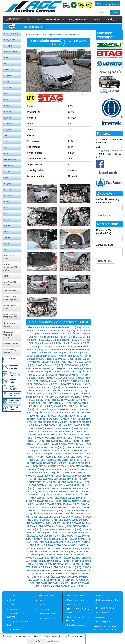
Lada (6, 148)
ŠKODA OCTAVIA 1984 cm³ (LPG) (69, 400)
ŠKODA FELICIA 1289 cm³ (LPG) (51, 422)
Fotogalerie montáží (79, 19)
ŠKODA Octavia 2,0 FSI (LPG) (49, 384)
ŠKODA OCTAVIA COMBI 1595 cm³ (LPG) (58, 504)
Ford (6, 100)
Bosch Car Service (33, 27)
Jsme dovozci (10, 291)
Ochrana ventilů (11, 344)
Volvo (6, 244)
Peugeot (7, 184)
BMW (6, 64)
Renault (7, 196)
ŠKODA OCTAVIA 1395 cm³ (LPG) (62, 564)
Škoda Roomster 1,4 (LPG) (42, 327)
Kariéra (97, 19)
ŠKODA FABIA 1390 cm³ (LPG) (43, 419)
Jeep (6, 136)
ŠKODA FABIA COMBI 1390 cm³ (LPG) (58, 479)
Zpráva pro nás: (104, 245)
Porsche (7, 190)
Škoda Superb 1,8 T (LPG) (53, 337)
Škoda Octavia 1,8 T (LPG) (57, 334)
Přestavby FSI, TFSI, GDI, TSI (10, 316)
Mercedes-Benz (11, 160)
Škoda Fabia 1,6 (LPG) (46, 356)
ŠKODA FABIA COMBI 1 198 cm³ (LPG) (60, 542)
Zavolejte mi (104, 215)
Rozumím (36, 641)
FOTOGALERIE (11, 34)
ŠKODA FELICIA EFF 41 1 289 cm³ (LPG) (60, 517)
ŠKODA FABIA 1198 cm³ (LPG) (63, 495)
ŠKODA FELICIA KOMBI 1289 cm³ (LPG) (50, 403)
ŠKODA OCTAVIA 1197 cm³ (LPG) (64, 397)
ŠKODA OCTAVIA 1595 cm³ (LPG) (57, 413)
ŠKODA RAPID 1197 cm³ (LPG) (71, 432)
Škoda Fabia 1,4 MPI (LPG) (54, 353)
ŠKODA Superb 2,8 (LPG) (48, 368)
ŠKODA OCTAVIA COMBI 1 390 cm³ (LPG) (58, 574)
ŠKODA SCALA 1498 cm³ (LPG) (43, 536)
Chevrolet (8, 124)
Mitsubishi (8, 166)
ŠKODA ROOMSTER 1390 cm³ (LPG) (67, 416)
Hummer (8, 112)
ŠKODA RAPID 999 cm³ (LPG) (54, 561)
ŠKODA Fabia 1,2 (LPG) (79, 384)
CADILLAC (9, 70)
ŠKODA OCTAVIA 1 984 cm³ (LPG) (71, 533)
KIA (5, 142)
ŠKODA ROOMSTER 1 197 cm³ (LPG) (72, 444)
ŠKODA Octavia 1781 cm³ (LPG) (45, 435)
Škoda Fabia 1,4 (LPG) (69, 327)
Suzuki (7, 226)
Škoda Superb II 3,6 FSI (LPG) (55, 340)
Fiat (5, 94)
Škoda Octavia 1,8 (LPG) (60, 359)
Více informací (53, 641)
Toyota (7, 238)
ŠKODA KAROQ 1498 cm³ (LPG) (52, 583)
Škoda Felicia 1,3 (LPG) (57, 349)
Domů (26, 19)
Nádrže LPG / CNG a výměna (11, 298)
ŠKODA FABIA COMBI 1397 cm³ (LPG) (47, 463)
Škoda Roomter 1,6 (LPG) (48, 343)
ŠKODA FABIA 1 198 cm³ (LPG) (62, 469)
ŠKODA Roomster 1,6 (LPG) (54, 381)
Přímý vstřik (9, 40)
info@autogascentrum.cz (110, 151)
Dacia (6, 82)
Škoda (6, 232)
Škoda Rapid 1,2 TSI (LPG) (50, 409)
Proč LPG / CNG (9, 257)
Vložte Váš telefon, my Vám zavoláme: (108, 201)
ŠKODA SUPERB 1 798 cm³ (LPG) (46, 447)
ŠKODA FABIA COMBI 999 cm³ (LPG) (70, 577)
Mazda (7, 154)
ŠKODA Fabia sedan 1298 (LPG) (51, 539)
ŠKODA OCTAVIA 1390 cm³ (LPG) (43, 476)
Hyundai (7, 118)
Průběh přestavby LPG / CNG (11, 267)
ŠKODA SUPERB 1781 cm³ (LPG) (70, 507)
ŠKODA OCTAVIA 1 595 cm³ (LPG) (60, 450)
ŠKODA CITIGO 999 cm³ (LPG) (62, 428)
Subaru (7, 220)
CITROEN (8, 76)
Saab (6, 208)
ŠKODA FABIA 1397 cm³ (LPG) (56, 425)
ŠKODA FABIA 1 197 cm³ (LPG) (53, 457)
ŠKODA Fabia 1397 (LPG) (67, 394)
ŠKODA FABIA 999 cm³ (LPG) (72, 473)
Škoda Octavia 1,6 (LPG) (62, 331)
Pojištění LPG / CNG (11, 307)
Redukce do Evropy (9, 325)
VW (5, 250)
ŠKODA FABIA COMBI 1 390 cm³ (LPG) (55, 552)
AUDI (6, 58)
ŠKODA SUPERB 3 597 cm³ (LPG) (56, 466)
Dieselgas (8, 46)
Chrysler (8, 130)
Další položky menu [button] (10, 351)
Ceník (6, 276)
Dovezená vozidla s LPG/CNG (8, 335)
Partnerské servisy (55, 19)
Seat (6, 214)
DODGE (7, 88)
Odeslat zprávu (106, 261)
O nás (37, 19)
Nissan (7, 172)
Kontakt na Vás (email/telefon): (104, 232)
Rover (6, 202)
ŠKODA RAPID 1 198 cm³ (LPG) (44, 580)
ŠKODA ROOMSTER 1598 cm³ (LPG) (62, 529)
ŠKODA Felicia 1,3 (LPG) (68, 372)
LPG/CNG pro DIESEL (10, 283)
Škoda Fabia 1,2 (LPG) (69, 346)
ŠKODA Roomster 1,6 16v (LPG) (63, 375)
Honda (7, 106)
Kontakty (110, 19)
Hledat (115, 12)
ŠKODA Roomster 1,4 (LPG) (45, 387)
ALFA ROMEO (10, 52)
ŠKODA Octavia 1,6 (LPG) (49, 365)
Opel (6, 178)
